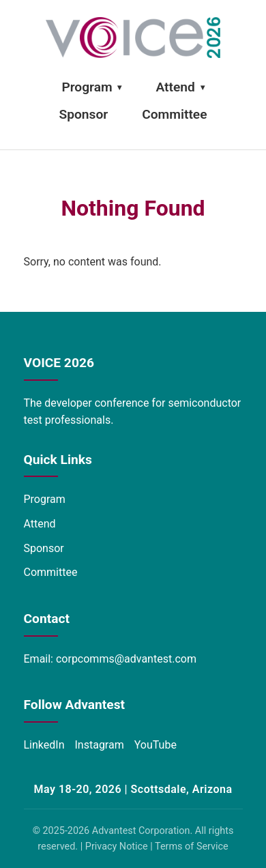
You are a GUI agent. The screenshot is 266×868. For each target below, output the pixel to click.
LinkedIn (44, 745)
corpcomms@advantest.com (126, 659)
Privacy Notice (117, 847)
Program (91, 87)
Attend (180, 87)
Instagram (100, 745)
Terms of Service (192, 847)
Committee (174, 114)
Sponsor (84, 114)
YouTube (156, 745)
